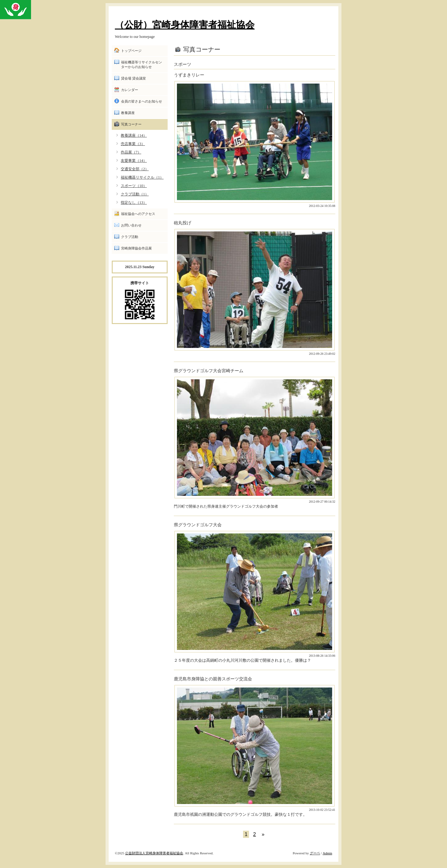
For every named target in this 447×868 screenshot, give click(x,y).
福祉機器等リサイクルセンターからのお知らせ (142, 64)
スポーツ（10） (134, 186)
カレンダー (130, 90)
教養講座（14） (134, 135)
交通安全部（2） (135, 169)
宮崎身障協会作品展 (136, 248)
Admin (327, 853)
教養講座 (128, 113)
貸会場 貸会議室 (133, 78)
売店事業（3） (133, 144)
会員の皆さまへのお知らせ (142, 101)
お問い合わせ (131, 225)
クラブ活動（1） (135, 194)
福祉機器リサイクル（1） (142, 177)
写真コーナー (131, 124)
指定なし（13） (134, 203)
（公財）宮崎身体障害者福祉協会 (185, 25)
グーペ (315, 853)
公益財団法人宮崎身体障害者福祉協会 (154, 853)
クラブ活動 (130, 237)
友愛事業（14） (134, 161)
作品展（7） (131, 152)
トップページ (131, 51)
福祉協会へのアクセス (138, 214)
